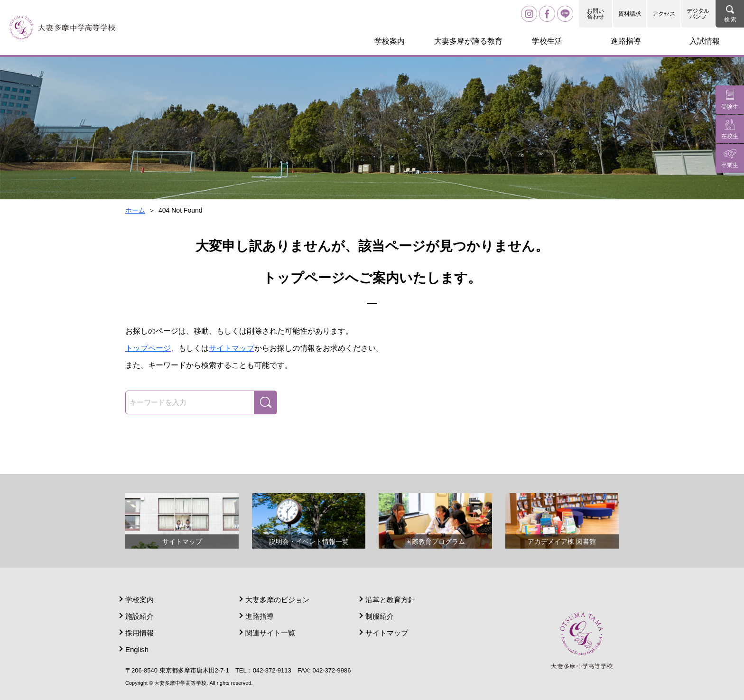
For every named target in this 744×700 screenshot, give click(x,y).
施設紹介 (139, 616)
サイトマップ (232, 348)
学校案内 (139, 600)
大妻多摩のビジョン (277, 600)
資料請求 (630, 14)
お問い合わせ (595, 14)
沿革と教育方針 (390, 600)
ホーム (135, 210)
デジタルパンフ (698, 14)
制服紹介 (380, 616)
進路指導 (260, 616)
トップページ (148, 348)
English (137, 649)
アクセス (664, 14)
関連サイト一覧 (270, 633)
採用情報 (139, 633)
